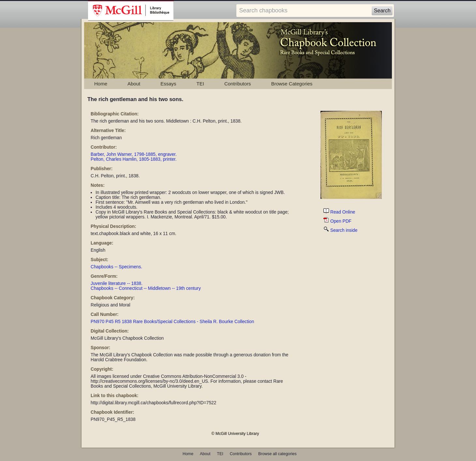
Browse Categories (292, 84)
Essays (168, 84)
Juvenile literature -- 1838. (117, 283)
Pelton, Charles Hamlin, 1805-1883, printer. (134, 159)
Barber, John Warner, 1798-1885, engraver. (134, 154)
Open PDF (337, 221)
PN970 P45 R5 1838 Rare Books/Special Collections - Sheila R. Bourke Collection (172, 322)
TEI (200, 84)
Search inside (340, 230)
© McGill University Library (235, 434)
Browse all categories (277, 454)
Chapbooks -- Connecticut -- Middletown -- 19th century (146, 288)
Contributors (238, 84)
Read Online (339, 212)
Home (101, 84)
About (134, 84)
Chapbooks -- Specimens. (116, 267)
